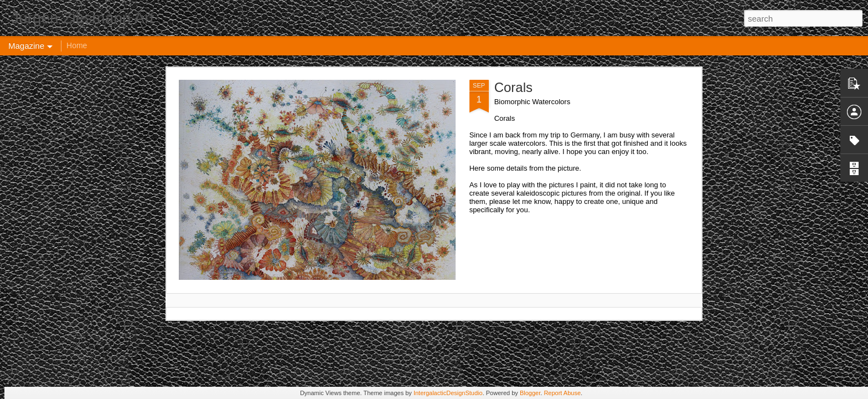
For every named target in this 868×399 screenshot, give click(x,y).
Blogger (530, 393)
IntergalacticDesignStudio (448, 393)
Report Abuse (562, 393)
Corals (513, 87)
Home (77, 45)
